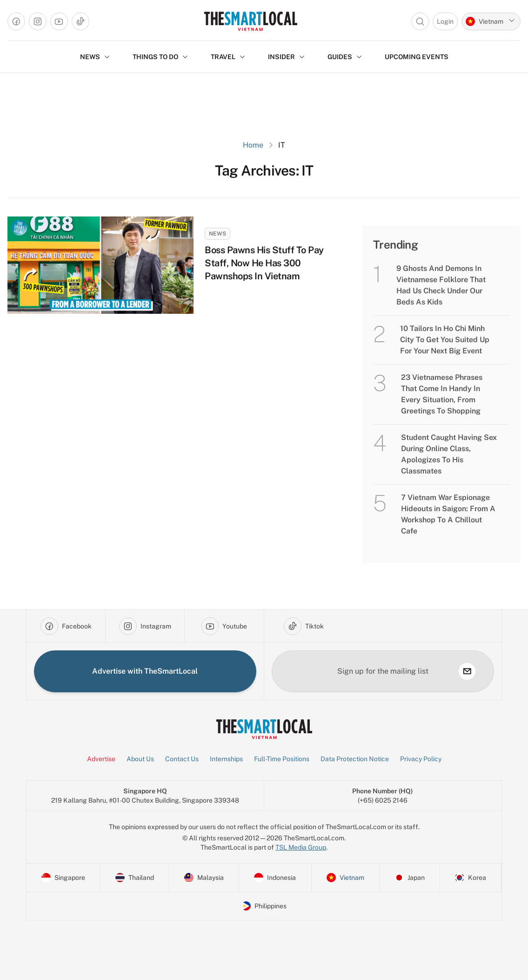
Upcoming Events (417, 57)
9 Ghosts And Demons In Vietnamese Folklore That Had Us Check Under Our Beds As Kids (441, 285)
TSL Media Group (301, 847)
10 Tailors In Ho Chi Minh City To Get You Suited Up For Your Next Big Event (445, 340)
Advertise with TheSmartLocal (145, 671)
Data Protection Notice (355, 759)
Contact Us (182, 759)
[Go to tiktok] (80, 21)
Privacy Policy (421, 759)
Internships (226, 759)
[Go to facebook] (16, 21)
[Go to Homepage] (251, 21)
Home (253, 145)
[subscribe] (467, 671)
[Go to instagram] (38, 21)
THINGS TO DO (160, 57)
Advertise (101, 759)
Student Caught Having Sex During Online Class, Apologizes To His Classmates (449, 454)
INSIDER (287, 57)
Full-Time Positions (282, 759)
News (217, 234)
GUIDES (345, 57)
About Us (140, 759)
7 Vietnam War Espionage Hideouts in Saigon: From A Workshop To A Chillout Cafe (448, 514)
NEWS (95, 57)
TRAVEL (228, 57)
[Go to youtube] (59, 21)
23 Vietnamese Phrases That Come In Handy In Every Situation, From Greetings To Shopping (442, 394)
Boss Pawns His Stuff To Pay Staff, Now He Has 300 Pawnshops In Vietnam (264, 263)
